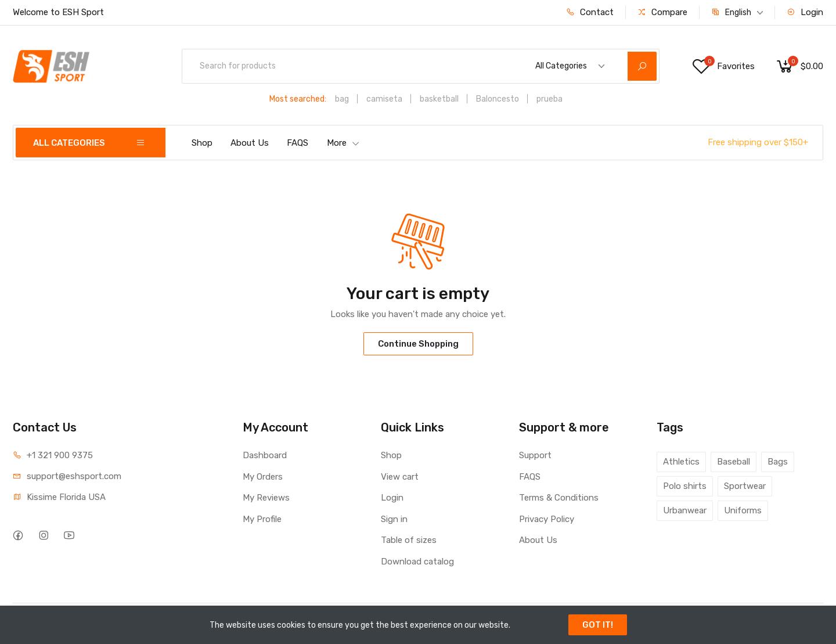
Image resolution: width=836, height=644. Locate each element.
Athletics (681, 462)
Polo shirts (685, 486)
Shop (202, 143)
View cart (400, 477)
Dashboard (265, 455)
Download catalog (417, 562)
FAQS (298, 143)
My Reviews (266, 498)
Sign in (394, 519)
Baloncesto (498, 99)
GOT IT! (598, 625)
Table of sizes (409, 540)
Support (535, 455)
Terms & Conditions (559, 498)
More (343, 143)
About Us (250, 143)
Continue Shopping (418, 344)
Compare (662, 12)
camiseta (384, 99)
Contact (590, 12)
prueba (549, 99)
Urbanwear (685, 510)
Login (805, 12)
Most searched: (298, 99)
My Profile (262, 519)
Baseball (734, 462)
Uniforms (743, 510)
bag (342, 99)
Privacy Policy (547, 519)
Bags (778, 462)
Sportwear (745, 486)
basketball (439, 99)
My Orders (263, 477)
